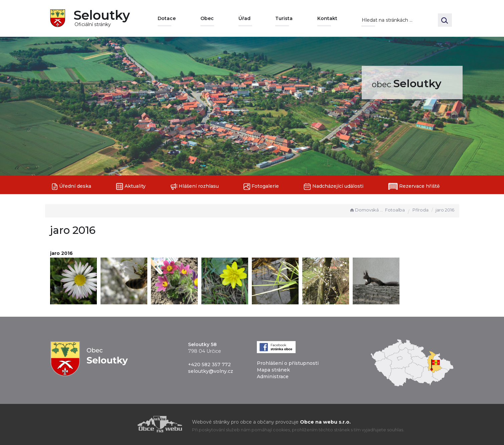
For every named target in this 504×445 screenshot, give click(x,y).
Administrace (273, 377)
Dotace (167, 18)
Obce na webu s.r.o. (325, 422)
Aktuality (131, 187)
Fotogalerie (261, 187)
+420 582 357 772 (209, 364)
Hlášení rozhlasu (195, 187)
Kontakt (327, 18)
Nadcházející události (333, 187)
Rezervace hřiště (414, 186)
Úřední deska (71, 187)
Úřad (244, 18)
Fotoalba (395, 210)
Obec (207, 18)
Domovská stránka (366, 210)
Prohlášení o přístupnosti (288, 363)
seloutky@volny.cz (211, 371)
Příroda (421, 210)
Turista (284, 18)
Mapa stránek (273, 370)
